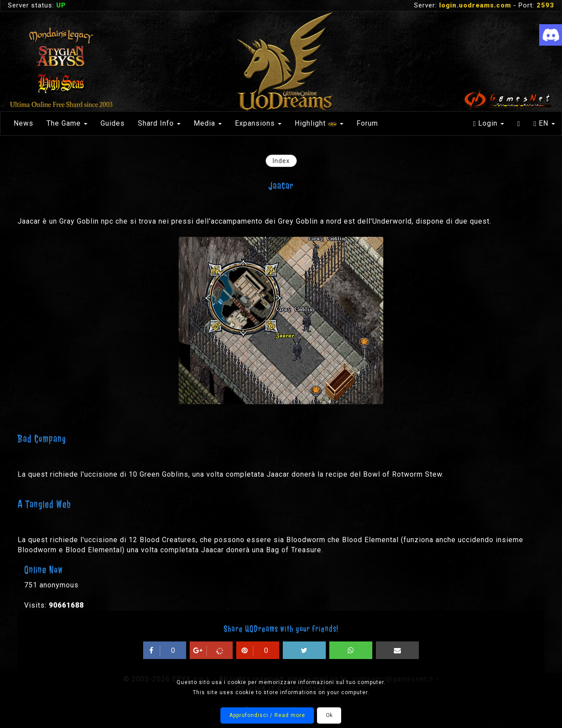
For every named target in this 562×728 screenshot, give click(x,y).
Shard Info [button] (159, 123)
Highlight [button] (319, 123)
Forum (367, 123)
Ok (329, 715)
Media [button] (208, 123)
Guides (113, 123)
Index (281, 161)
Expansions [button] (258, 123)
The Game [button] (67, 123)
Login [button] (488, 123)
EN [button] (544, 123)
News (23, 123)
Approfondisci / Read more (267, 715)
